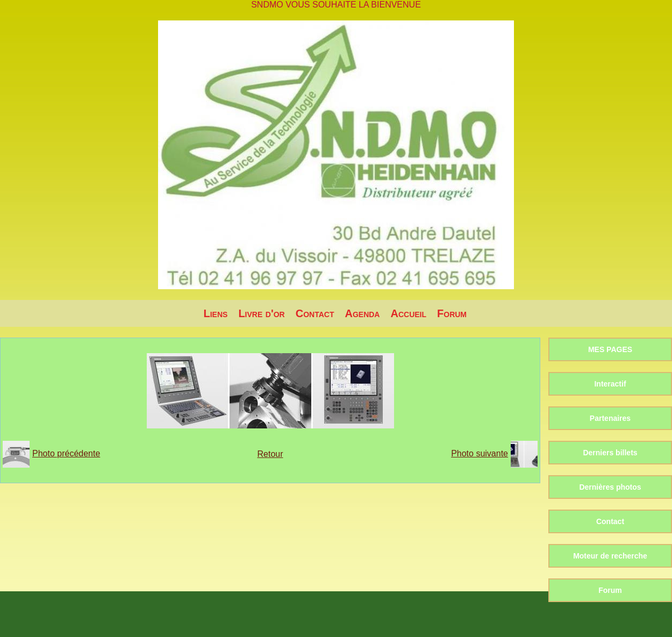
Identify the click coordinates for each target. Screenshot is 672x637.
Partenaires (610, 418)
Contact (315, 313)
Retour (270, 454)
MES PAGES (610, 349)
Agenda (362, 313)
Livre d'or (261, 313)
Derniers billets (610, 453)
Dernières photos (610, 487)
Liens (216, 313)
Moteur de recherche (610, 556)
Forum (452, 313)
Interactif (610, 384)
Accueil (408, 313)
